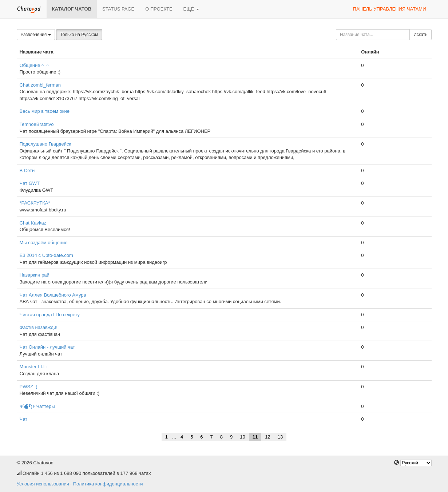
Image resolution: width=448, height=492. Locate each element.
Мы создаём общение (44, 243)
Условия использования (43, 484)
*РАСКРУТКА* (35, 203)
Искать (420, 35)
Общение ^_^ (34, 65)
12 (267, 437)
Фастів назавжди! (39, 327)
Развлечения (36, 35)
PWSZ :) (29, 387)
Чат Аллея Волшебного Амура (53, 295)
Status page (118, 9)
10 (242, 437)
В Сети (27, 170)
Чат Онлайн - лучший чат (47, 347)
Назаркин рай (35, 275)
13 (280, 437)
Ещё (191, 9)
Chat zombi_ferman (40, 85)
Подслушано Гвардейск (45, 144)
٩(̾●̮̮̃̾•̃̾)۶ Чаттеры (37, 406)
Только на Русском (79, 35)
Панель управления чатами (390, 9)
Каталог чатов (72, 9)
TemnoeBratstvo (37, 124)
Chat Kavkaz (33, 223)
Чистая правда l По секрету (50, 315)
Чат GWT (30, 183)
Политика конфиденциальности (108, 484)
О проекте (159, 9)
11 (255, 437)
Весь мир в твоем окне (45, 111)
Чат (24, 419)
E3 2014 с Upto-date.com (46, 255)
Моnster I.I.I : (33, 367)
